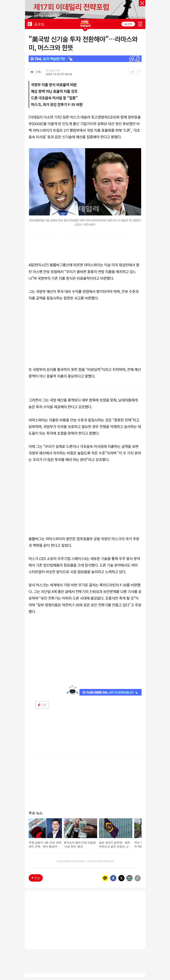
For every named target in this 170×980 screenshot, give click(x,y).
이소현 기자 (53, 70)
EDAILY (30, 24)
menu (140, 24)
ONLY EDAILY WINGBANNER (85, 23)
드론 (42, 705)
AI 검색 (128, 24)
